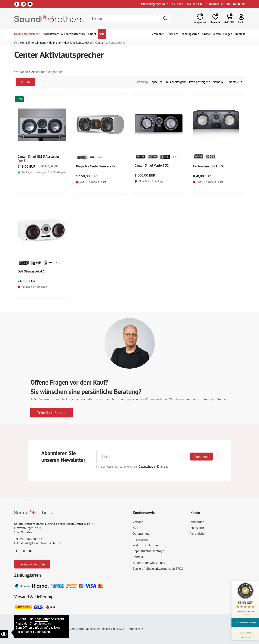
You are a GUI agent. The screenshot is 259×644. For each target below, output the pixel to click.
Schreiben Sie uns (51, 412)
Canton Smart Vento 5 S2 (152, 165)
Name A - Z (220, 82)
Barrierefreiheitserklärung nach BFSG (158, 568)
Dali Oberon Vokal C (31, 271)
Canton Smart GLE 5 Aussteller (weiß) (38, 158)
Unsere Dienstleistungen (217, 34)
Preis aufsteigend (176, 82)
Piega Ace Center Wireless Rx (96, 166)
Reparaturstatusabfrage (148, 551)
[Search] (129, 19)
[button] (241, 19)
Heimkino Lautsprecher (78, 43)
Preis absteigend (200, 82)
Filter (26, 82)
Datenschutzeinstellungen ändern (38, 623)
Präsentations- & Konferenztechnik (64, 34)
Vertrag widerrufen (32, 564)
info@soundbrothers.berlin (43, 543)
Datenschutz (141, 533)
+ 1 (175, 157)
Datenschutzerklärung (152, 467)
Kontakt (240, 34)
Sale (102, 34)
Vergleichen (198, 533)
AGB (136, 528)
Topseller (156, 82)
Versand (138, 522)
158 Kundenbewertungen (245, 623)
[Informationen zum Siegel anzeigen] (245, 634)
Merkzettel (198, 528)
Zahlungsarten (190, 34)
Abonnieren (201, 457)
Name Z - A (236, 82)
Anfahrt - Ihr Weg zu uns (149, 563)
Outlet (92, 34)
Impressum (140, 539)
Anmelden (197, 522)
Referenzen (158, 34)
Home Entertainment (27, 34)
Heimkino (55, 43)
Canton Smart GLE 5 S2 (209, 166)
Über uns (173, 34)
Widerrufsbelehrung (146, 545)
